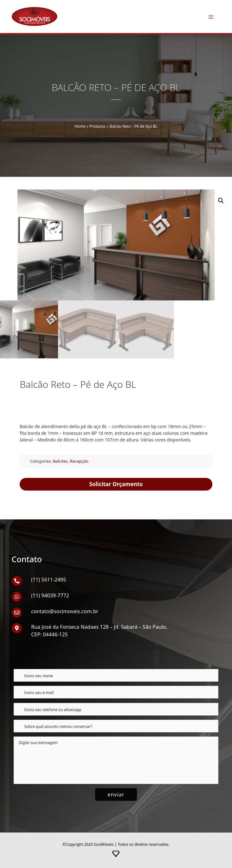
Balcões (60, 461)
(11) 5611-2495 (48, 580)
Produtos (97, 126)
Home (80, 126)
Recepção (79, 461)
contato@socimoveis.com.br (65, 611)
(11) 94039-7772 (50, 595)
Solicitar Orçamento (116, 484)
